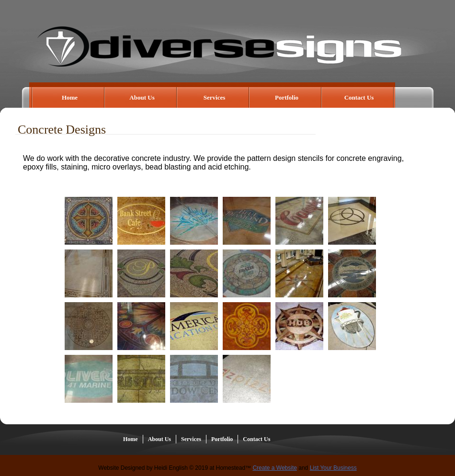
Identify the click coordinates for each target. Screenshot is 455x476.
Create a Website (275, 468)
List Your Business (333, 468)
